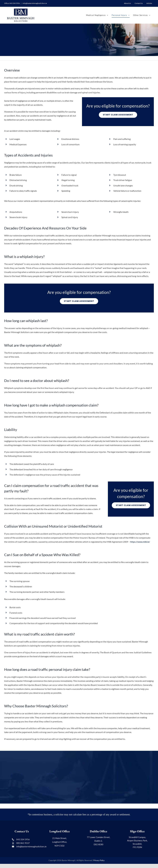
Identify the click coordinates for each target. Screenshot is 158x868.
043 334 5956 (15, 3)
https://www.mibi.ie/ (140, 542)
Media (107, 860)
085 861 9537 (23, 843)
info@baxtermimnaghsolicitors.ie (35, 3)
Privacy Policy (99, 860)
